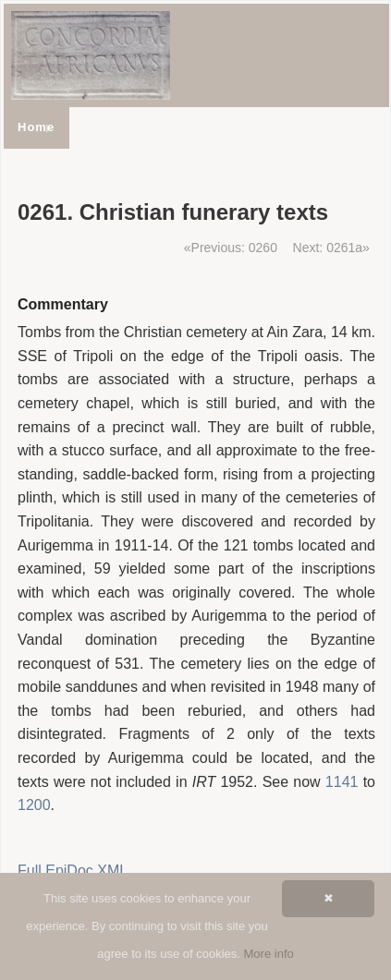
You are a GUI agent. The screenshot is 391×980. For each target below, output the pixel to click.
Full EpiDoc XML (73, 871)
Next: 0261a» (331, 248)
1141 (342, 782)
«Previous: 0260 (231, 248)
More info (269, 954)
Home (36, 127)
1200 (34, 805)
